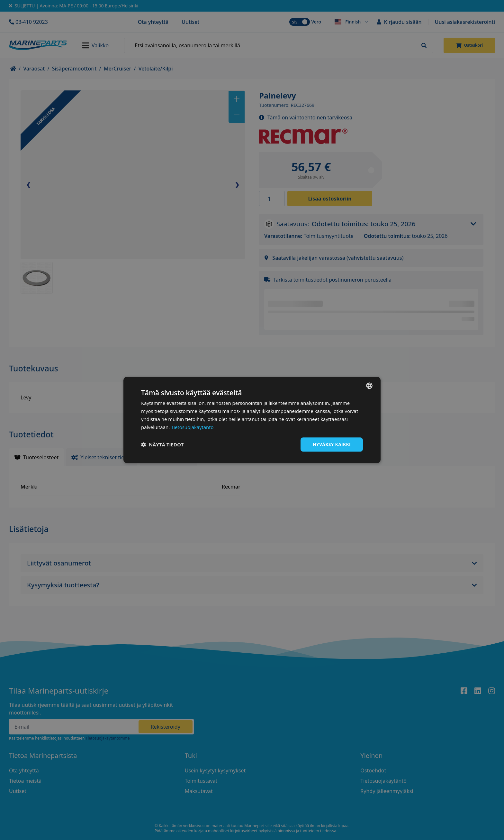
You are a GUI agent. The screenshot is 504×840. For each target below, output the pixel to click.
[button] (162, 445)
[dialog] (252, 420)
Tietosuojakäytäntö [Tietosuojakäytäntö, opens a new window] (192, 427)
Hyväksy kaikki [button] (331, 444)
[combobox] (369, 386)
